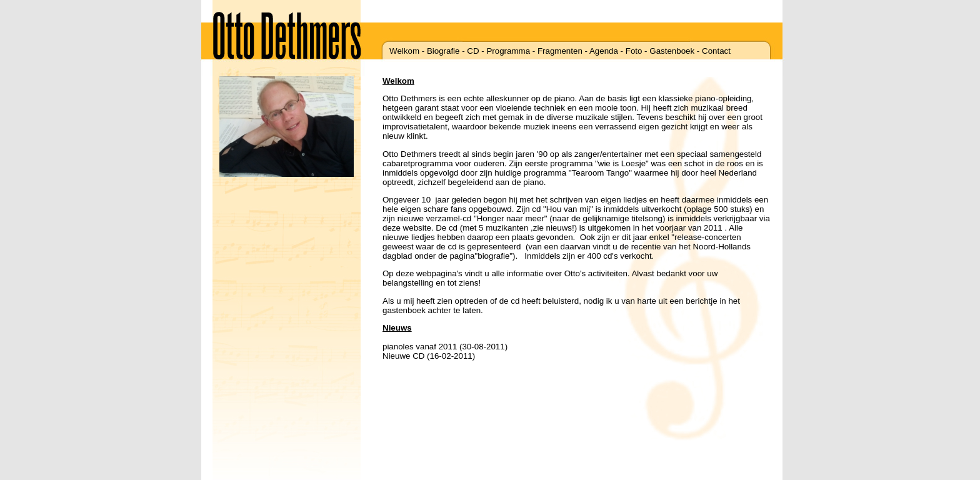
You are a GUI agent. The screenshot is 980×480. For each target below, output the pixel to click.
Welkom (404, 51)
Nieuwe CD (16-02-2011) (429, 356)
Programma (508, 51)
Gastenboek (672, 51)
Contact (716, 51)
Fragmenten (560, 51)
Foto (634, 51)
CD (473, 51)
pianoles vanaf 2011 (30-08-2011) (445, 347)
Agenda (604, 51)
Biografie (443, 51)
